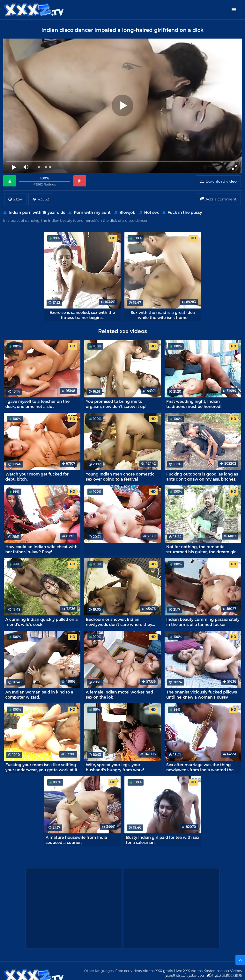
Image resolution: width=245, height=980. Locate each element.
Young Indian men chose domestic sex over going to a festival (120, 476)
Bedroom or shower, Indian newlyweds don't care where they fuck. (119, 622)
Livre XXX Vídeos (188, 971)
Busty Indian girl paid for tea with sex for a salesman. (163, 840)
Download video (221, 181)
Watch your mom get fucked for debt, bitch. (37, 476)
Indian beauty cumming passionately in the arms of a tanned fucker (203, 622)
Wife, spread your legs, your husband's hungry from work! (115, 767)
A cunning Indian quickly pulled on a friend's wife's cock (42, 622)
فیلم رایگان (213, 975)
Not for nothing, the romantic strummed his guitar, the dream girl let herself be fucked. (201, 549)
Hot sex (152, 212)
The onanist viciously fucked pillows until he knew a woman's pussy (202, 694)
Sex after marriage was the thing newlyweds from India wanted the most (200, 767)
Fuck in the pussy (185, 212)
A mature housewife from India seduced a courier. (76, 840)
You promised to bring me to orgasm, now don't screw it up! (116, 404)
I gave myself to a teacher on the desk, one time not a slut (37, 404)
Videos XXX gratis (158, 971)
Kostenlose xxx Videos (223, 971)
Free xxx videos (128, 971)
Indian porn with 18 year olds (37, 212)
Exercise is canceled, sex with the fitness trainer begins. (82, 315)
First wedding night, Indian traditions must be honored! (194, 404)
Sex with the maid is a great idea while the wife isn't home (163, 315)
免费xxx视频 (232, 975)
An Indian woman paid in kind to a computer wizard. (39, 694)
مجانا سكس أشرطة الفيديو (185, 975)
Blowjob (127, 212)
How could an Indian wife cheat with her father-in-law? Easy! (41, 549)
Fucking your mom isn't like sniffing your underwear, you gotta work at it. (42, 767)
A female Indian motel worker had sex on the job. (119, 694)
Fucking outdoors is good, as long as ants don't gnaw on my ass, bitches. (202, 476)
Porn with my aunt (92, 212)
